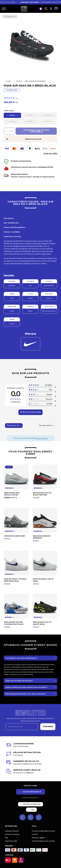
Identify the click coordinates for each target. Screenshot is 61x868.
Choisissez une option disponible (36, 131)
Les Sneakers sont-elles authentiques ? (21, 658)
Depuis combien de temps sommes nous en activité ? (27, 687)
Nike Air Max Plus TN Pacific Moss (42, 623)
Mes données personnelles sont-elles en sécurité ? (26, 694)
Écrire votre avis (30, 412)
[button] (46, 9)
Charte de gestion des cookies (43, 841)
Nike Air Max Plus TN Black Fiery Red (42, 494)
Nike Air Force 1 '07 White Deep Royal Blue (15, 580)
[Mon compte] (51, 9)
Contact (35, 834)
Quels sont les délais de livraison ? (19, 681)
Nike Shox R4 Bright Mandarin (42, 537)
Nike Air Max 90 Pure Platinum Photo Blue (14, 623)
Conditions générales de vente (43, 831)
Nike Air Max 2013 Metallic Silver (12, 494)
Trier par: (42, 425)
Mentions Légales (38, 838)
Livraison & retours (12, 834)
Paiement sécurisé (12, 831)
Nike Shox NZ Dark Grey (15, 536)
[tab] (30, 658)
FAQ (6, 838)
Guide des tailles (50, 153)
